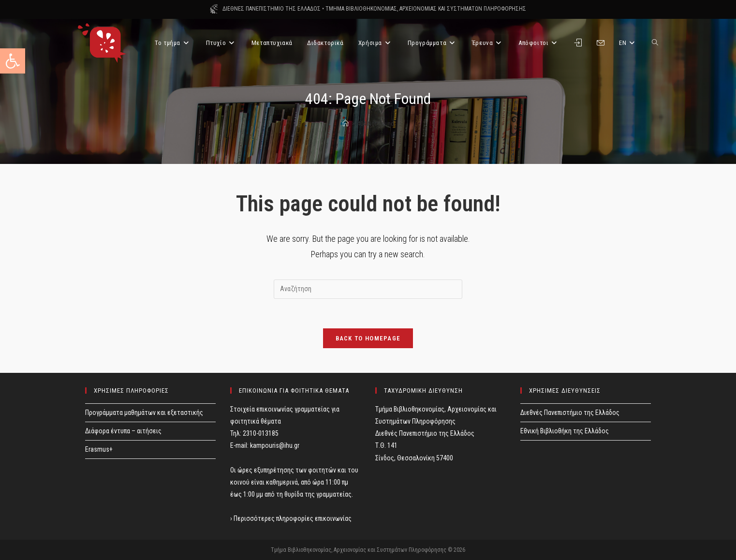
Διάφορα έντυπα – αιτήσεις (123, 431)
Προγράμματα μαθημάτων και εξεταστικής (144, 413)
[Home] (346, 124)
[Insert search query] (368, 289)
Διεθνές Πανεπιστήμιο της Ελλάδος (570, 413)
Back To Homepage (368, 338)
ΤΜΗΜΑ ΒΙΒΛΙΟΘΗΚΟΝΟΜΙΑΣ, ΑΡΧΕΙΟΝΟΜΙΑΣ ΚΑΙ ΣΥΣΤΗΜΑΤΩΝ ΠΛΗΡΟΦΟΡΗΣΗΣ (426, 9)
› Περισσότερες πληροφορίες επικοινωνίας (291, 518)
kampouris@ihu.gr (275, 445)
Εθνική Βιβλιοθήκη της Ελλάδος (565, 431)
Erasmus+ (99, 449)
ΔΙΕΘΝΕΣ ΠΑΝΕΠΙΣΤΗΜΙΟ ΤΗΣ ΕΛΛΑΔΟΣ (272, 9)
